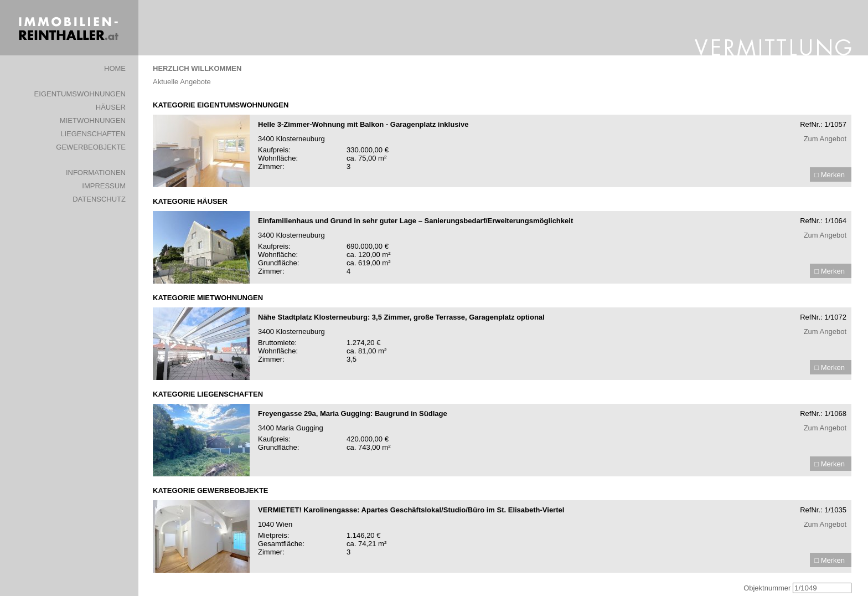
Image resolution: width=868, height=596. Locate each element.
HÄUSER (111, 107)
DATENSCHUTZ (99, 199)
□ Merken (830, 175)
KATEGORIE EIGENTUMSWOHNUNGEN (221, 105)
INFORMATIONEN (96, 173)
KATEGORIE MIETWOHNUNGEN (208, 298)
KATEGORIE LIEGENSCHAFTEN (208, 394)
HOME (115, 68)
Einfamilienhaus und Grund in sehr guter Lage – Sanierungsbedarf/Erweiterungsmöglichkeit (415, 221)
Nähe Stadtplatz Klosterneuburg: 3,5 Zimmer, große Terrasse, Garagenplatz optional (401, 317)
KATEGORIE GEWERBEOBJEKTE (211, 490)
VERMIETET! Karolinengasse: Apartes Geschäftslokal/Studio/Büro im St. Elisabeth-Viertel (411, 510)
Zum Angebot (825, 139)
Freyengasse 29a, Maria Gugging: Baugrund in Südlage (353, 413)
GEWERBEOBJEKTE (91, 147)
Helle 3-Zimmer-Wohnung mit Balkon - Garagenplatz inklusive (363, 124)
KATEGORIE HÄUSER (190, 201)
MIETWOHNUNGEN (93, 120)
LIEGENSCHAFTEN (93, 134)
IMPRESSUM (104, 186)
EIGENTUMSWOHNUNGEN (80, 94)
